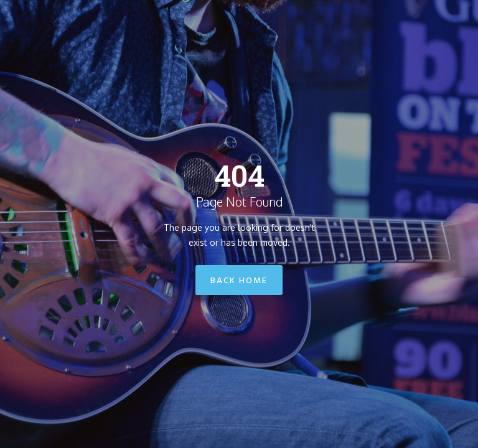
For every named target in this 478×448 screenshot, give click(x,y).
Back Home (239, 281)
